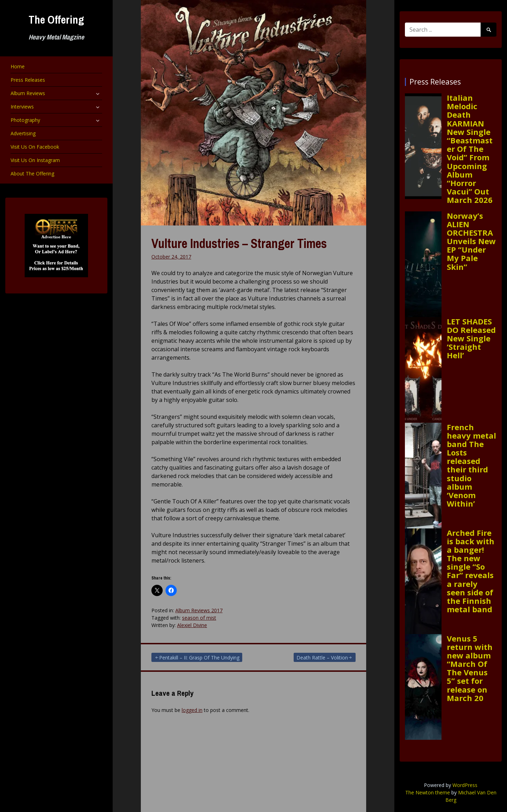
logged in (192, 710)
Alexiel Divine (192, 625)
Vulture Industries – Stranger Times (239, 243)
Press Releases (28, 80)
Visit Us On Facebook (35, 147)
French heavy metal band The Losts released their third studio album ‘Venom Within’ (471, 465)
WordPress (465, 785)
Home (18, 66)
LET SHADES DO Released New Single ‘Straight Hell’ (471, 338)
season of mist (199, 618)
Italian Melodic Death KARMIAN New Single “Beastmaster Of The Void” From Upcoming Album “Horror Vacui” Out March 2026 (470, 149)
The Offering (56, 20)
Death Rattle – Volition (322, 658)
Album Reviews (28, 93)
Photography (25, 120)
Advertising (23, 133)
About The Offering (32, 173)
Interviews (22, 107)
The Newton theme (428, 792)
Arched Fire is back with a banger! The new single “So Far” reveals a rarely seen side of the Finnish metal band (471, 571)
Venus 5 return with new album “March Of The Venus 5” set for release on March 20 (470, 668)
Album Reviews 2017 (199, 610)
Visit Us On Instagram (35, 160)
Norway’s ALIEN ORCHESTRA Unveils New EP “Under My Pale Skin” (471, 241)
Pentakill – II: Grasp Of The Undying (199, 658)
